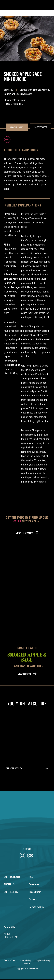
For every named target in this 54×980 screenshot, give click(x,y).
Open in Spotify (24, 533)
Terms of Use (10, 960)
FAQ (31, 877)
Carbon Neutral (37, 907)
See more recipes (14, 768)
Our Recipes (11, 892)
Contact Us (9, 927)
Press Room (35, 892)
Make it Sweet (40, 127)
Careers (33, 900)
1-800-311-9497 (11, 937)
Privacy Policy (25, 960)
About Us (9, 884)
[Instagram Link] (22, 856)
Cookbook (34, 884)
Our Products (12, 877)
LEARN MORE (24, 674)
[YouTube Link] (30, 856)
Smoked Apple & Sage (27, 657)
